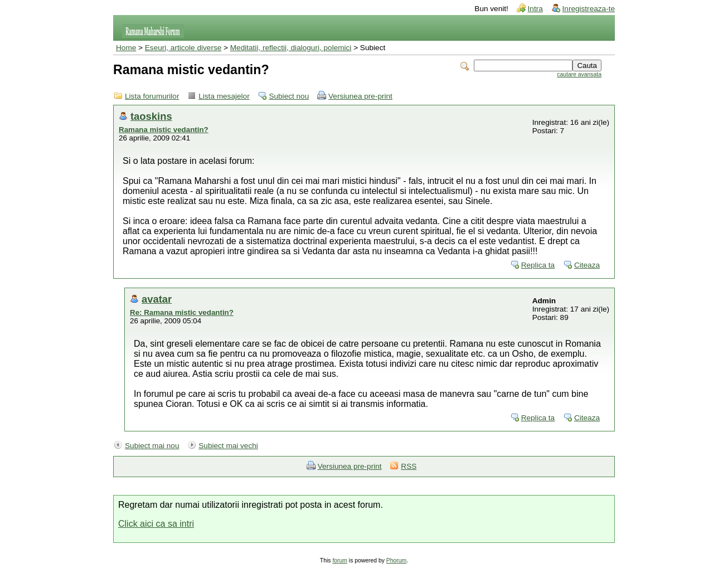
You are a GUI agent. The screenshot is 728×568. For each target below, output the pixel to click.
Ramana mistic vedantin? (164, 130)
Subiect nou (289, 96)
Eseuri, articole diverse (183, 48)
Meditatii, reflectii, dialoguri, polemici (291, 48)
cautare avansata (579, 74)
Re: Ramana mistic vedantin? (182, 312)
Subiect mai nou (152, 446)
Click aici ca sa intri (156, 524)
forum (340, 560)
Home (126, 48)
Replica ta (538, 265)
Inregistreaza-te (589, 9)
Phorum (396, 560)
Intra (535, 9)
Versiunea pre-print (360, 96)
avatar (157, 299)
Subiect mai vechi (228, 446)
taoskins (151, 116)
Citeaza (587, 265)
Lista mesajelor (224, 96)
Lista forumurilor (152, 96)
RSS (409, 466)
